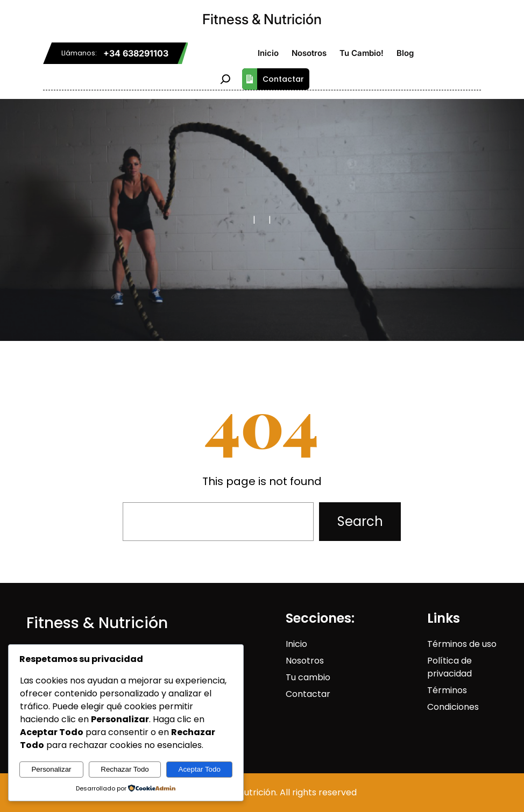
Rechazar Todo (125, 769)
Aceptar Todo (200, 769)
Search (360, 521)
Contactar (273, 79)
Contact (303, 694)
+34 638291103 (136, 53)
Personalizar (51, 769)
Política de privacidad (449, 667)
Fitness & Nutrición (262, 19)
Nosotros (305, 661)
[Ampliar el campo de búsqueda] (225, 79)
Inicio (296, 644)
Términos (447, 690)
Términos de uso (462, 644)
